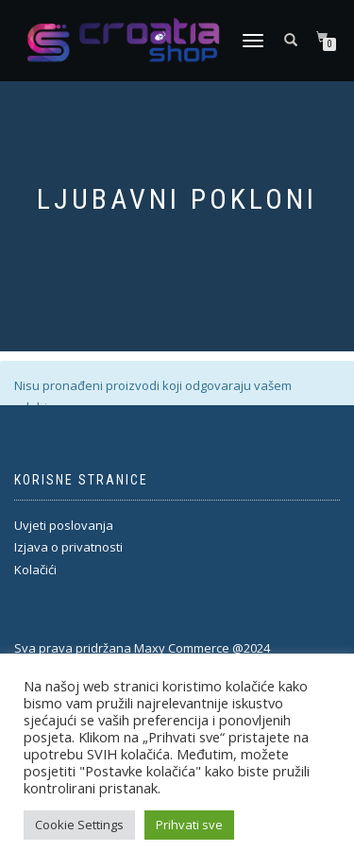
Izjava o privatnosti (68, 547)
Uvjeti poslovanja (64, 525)
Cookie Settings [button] (79, 825)
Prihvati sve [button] (189, 825)
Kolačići (35, 570)
